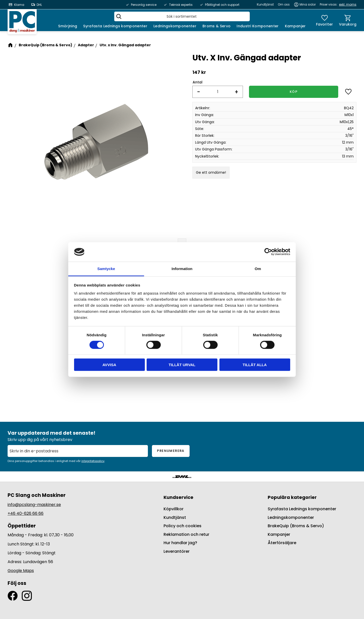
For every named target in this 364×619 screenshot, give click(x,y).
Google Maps (21, 571)
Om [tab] (258, 269)
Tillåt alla (255, 365)
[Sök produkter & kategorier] (182, 16)
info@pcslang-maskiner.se (34, 505)
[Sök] (119, 16)
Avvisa (109, 365)
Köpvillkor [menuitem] (174, 509)
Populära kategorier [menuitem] (292, 497)
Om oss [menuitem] (284, 4)
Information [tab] (182, 269)
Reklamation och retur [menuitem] (186, 534)
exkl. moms (348, 4)
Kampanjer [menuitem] (295, 26)
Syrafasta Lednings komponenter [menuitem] (115, 26)
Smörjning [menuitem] (68, 26)
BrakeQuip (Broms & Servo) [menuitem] (296, 526)
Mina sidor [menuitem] (308, 4)
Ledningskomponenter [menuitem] (175, 26)
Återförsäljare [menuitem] (282, 543)
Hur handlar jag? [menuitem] (180, 543)
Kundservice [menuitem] (178, 497)
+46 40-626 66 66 (26, 513)
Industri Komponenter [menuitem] (258, 26)
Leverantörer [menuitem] (177, 551)
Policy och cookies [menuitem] (183, 526)
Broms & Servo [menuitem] (217, 26)
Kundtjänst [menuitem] (265, 4)
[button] (324, 20)
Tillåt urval (182, 365)
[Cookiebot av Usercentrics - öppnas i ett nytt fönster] (268, 252)
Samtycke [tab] (106, 269)
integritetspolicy (93, 461)
